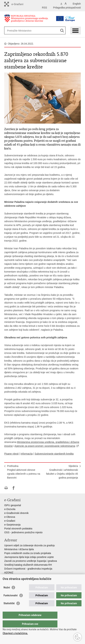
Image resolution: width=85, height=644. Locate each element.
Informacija (27, 454)
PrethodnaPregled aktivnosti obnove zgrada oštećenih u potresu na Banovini (24, 472)
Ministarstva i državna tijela (19, 549)
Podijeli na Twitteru (21, 488)
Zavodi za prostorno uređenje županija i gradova (31, 561)
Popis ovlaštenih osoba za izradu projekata (28, 553)
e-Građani (10, 521)
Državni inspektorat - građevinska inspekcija (28, 569)
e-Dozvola (10, 509)
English (77, 4)
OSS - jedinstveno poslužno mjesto (23, 532)
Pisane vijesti (11, 454)
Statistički (9, 610)
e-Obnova (10, 517)
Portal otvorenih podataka (18, 529)
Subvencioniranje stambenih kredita (54, 454)
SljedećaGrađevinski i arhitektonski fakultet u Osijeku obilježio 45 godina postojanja (62, 472)
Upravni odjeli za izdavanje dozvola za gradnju (30, 545)
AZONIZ (9, 573)
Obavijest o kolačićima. (15, 633)
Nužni (7, 595)
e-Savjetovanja (12, 525)
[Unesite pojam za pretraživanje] (30, 31)
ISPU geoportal (13, 505)
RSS (45, 8)
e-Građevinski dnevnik (16, 513)
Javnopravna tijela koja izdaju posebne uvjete (29, 557)
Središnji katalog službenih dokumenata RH (28, 565)
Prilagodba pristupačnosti (67, 8)
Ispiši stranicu (6, 488)
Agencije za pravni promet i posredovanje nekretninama (45, 446)
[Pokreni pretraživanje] (62, 31)
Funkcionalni (11, 602)
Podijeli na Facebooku (14, 488)
